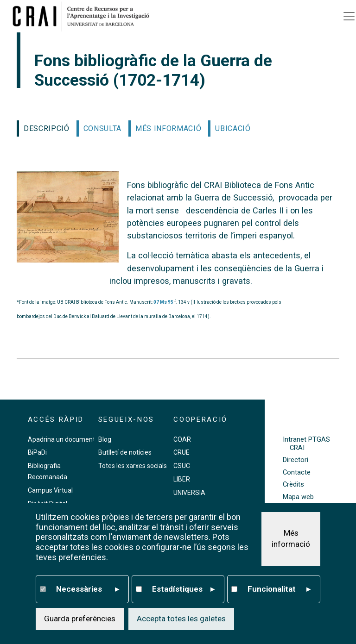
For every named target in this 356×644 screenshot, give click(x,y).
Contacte (297, 472)
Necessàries (88, 589)
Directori (296, 460)
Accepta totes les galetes (181, 619)
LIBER (182, 479)
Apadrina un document (61, 439)
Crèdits (293, 485)
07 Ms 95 (163, 302)
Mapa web (298, 497)
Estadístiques (184, 589)
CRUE (181, 452)
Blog (105, 439)
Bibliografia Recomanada (48, 471)
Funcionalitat (279, 589)
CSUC (182, 466)
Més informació (291, 539)
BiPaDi (37, 452)
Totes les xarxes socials (133, 466)
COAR (182, 439)
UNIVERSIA (189, 493)
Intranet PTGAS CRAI (306, 444)
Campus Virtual (50, 490)
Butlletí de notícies (125, 452)
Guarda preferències (80, 619)
